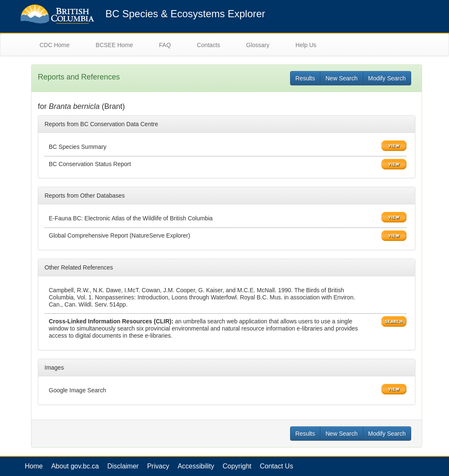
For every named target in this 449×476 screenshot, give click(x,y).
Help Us (306, 45)
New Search (341, 78)
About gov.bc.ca (75, 466)
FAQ (165, 45)
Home (34, 466)
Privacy (158, 466)
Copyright (237, 466)
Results (305, 78)
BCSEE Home (115, 45)
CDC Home (55, 45)
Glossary (258, 45)
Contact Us (276, 466)
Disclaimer (123, 466)
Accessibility (196, 466)
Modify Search (387, 78)
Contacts (208, 45)
